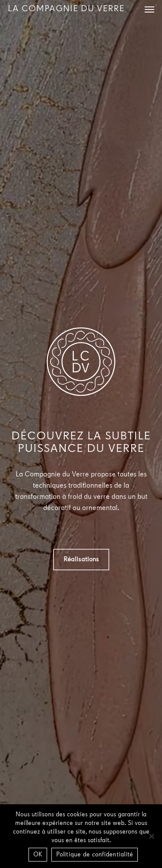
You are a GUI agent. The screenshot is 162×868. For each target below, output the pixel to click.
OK (38, 855)
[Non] (151, 836)
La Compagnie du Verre (66, 9)
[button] (149, 9)
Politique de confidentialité (95, 855)
